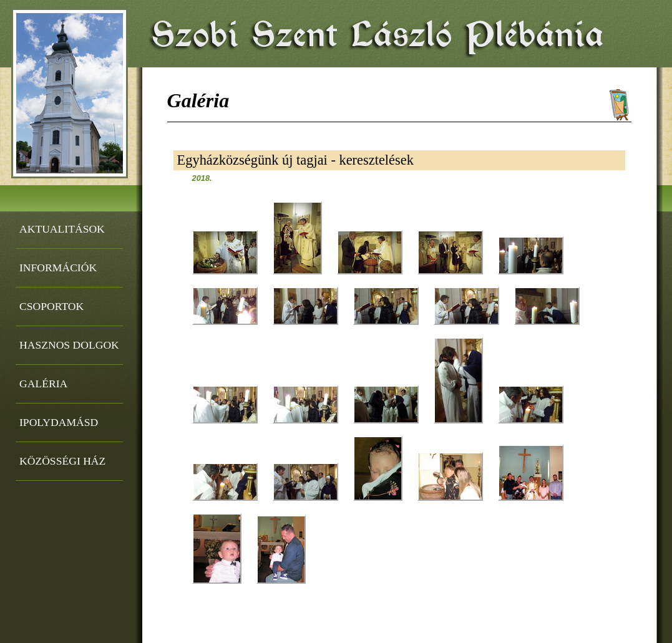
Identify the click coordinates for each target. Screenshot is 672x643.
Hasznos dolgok (69, 345)
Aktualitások (62, 229)
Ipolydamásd (59, 422)
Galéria (43, 384)
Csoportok (51, 306)
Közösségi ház (62, 461)
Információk (58, 268)
